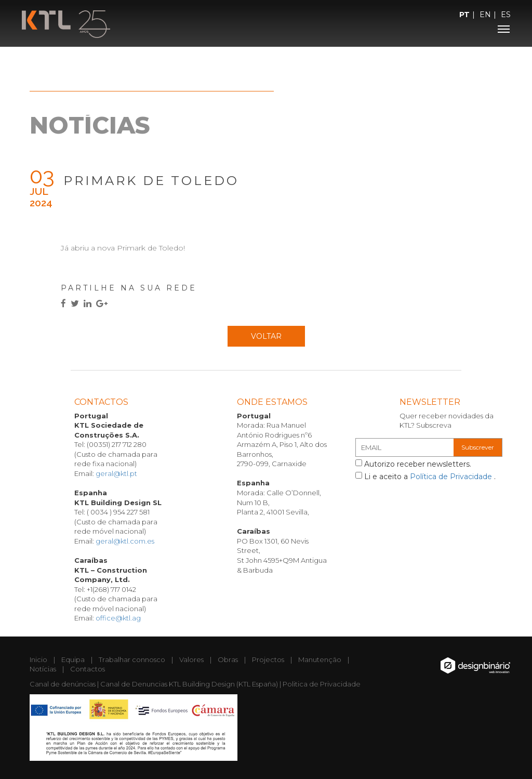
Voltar (266, 336)
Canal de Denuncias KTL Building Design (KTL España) (189, 684)
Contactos (88, 669)
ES (506, 15)
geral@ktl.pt (116, 473)
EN (485, 15)
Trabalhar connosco (132, 659)
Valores (191, 659)
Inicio (38, 659)
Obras (228, 659)
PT (464, 15)
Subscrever (478, 447)
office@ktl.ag (118, 618)
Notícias (43, 669)
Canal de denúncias (63, 684)
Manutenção (320, 659)
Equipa (73, 659)
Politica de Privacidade (322, 684)
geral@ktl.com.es (125, 541)
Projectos (268, 659)
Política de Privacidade (452, 477)
